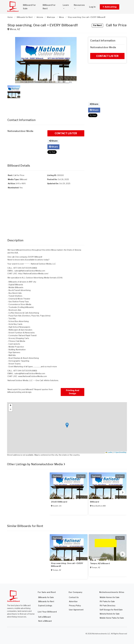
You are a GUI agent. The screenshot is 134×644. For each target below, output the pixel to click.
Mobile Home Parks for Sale (112, 618)
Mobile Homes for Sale (110, 597)
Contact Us (74, 597)
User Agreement (76, 610)
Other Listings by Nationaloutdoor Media (36, 464)
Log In (92, 7)
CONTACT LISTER (66, 133)
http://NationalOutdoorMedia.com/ (33, 274)
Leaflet (109, 452)
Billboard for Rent (49, 7)
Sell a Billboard (44, 617)
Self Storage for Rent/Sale (111, 610)
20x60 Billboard (59, 502)
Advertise (73, 601)
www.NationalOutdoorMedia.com (33, 376)
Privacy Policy (75, 606)
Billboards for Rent (46, 601)
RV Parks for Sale (107, 601)
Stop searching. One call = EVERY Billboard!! (67, 565)
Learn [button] (67, 5)
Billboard (95, 502)
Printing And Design (73, 392)
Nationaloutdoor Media (20, 131)
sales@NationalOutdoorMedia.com (30, 271)
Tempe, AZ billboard (100, 563)
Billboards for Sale (46, 597)
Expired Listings (45, 606)
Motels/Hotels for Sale (110, 614)
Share (53, 141)
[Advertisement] (46, 106)
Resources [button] (79, 5)
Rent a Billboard (45, 621)
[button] (112, 7)
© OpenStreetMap (120, 452)
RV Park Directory (107, 606)
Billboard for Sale (29, 7)
